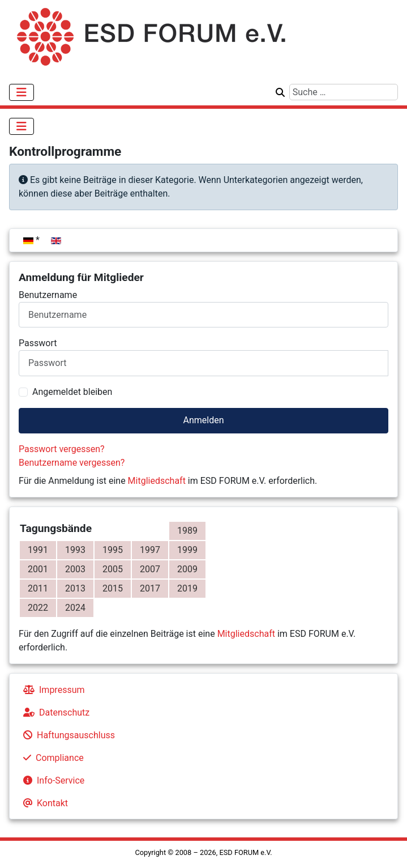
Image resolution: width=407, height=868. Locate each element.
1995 (113, 550)
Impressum (52, 690)
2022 (38, 608)
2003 (75, 569)
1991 (38, 550)
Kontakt (43, 803)
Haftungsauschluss (67, 735)
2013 (75, 588)
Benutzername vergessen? (72, 463)
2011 (38, 588)
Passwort (38, 343)
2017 (150, 588)
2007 (150, 569)
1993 (75, 550)
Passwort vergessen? (62, 449)
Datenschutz (54, 712)
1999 (187, 550)
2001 (38, 569)
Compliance (51, 758)
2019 (187, 588)
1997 (150, 550)
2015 (113, 588)
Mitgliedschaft (157, 481)
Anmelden (203, 420)
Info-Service (52, 780)
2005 (113, 569)
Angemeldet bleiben (72, 392)
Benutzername (48, 295)
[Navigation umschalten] (22, 92)
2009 (187, 569)
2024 (75, 608)
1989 (187, 531)
